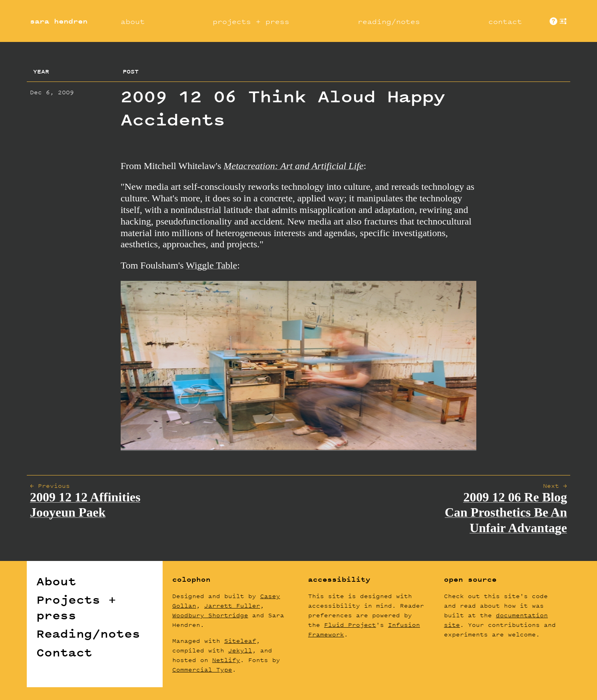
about (133, 21)
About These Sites (553, 21)
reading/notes (389, 21)
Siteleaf (240, 641)
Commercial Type (202, 669)
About (56, 581)
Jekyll (240, 650)
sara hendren (59, 21)
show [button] (563, 21)
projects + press (251, 21)
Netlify (226, 660)
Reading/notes (88, 634)
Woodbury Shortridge (210, 615)
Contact (64, 652)
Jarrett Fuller (232, 606)
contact (505, 21)
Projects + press (76, 607)
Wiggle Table (211, 265)
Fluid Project (350, 625)
